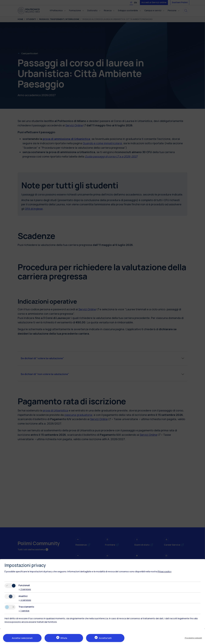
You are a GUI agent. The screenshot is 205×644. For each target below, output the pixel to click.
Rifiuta (64, 638)
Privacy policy (164, 571)
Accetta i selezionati (22, 638)
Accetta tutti (105, 638)
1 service (24, 611)
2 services (25, 589)
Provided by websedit (193, 638)
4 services (25, 600)
